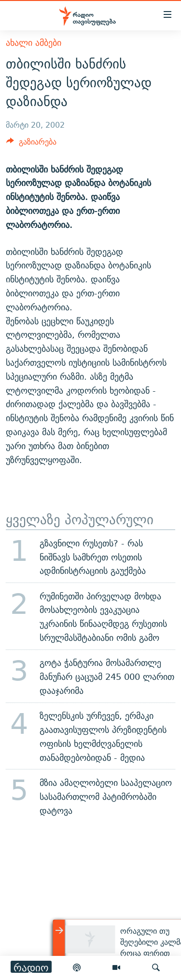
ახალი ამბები (34, 43)
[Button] (31, 144)
